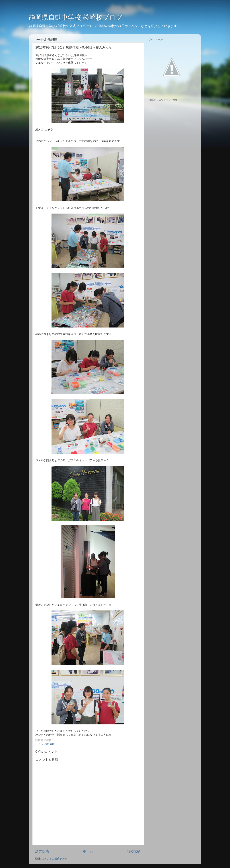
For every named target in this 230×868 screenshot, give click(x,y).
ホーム (88, 851)
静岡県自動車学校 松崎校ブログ (76, 17)
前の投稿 (134, 851)
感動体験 (50, 744)
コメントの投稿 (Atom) (55, 859)
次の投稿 (42, 851)
